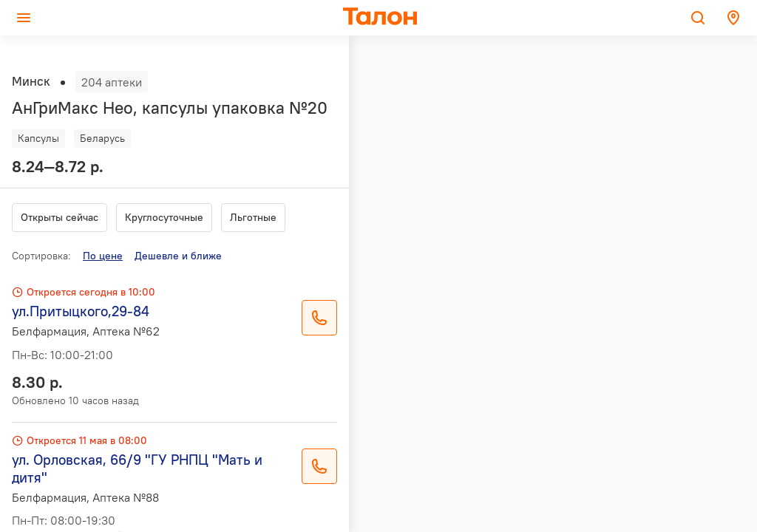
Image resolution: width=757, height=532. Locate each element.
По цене (103, 256)
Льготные (253, 217)
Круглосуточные (164, 217)
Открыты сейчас (60, 217)
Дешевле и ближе (178, 256)
